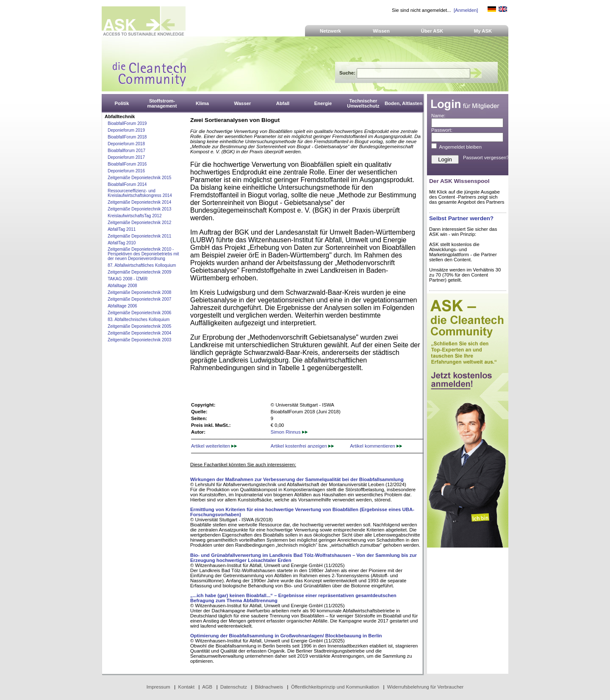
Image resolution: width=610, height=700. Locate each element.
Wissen (381, 31)
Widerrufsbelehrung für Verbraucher (426, 687)
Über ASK (432, 31)
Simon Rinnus (289, 432)
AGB (207, 687)
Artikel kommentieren (376, 446)
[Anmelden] (466, 10)
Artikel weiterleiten (214, 446)
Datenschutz (234, 687)
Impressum (158, 687)
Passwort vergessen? (486, 158)
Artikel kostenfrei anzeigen (302, 446)
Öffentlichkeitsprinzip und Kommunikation (335, 687)
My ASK (483, 31)
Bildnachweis (269, 687)
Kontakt (187, 687)
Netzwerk (330, 31)
